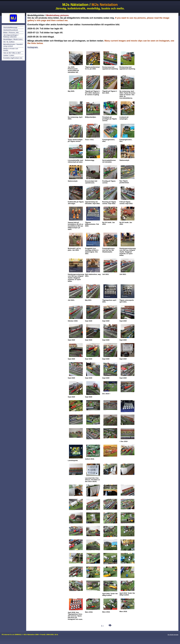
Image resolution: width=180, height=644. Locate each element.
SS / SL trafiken (9, 42)
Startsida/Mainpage (10, 27)
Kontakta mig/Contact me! (13, 58)
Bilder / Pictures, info (11, 33)
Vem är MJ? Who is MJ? (12, 53)
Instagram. (33, 47)
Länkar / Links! (9, 55)
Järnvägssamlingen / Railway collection (11, 36)
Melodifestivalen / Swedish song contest (13, 45)
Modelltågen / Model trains (13, 39)
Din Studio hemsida (173, 635)
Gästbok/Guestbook (11, 30)
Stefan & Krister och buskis (11, 49)
